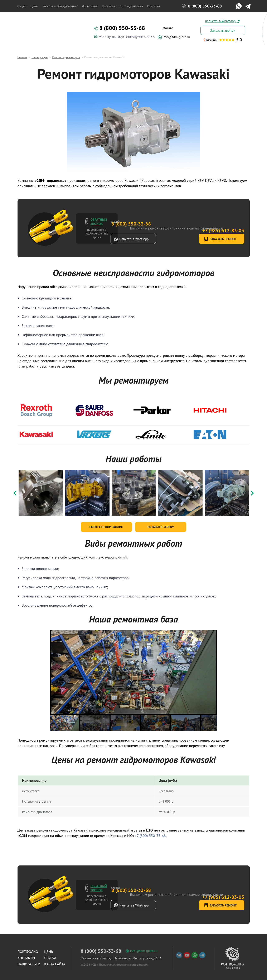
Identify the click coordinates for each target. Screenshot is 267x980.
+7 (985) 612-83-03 (203, 218)
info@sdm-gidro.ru (174, 37)
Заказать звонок (223, 30)
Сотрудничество (131, 6)
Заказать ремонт (206, 239)
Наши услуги (29, 962)
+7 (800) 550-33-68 (150, 834)
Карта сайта (55, 962)
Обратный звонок (99, 222)
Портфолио (28, 950)
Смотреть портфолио (106, 525)
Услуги (22, 6)
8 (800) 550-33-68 (205, 6)
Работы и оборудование (60, 6)
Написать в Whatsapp (152, 239)
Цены (34, 6)
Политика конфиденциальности (132, 963)
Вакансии (109, 6)
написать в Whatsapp (223, 21)
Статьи (50, 956)
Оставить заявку (161, 525)
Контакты (154, 6)
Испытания (90, 6)
